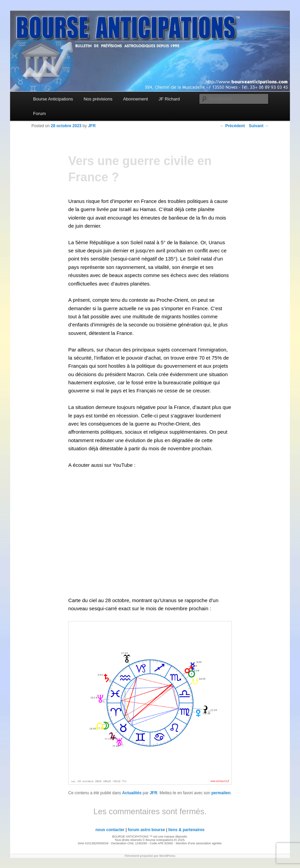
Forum (40, 113)
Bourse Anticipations (53, 99)
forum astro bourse (146, 830)
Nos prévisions (98, 99)
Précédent (232, 126)
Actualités (132, 793)
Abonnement (135, 99)
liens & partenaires (186, 830)
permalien (221, 793)
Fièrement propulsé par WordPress (150, 856)
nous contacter (110, 830)
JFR (154, 793)
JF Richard (169, 99)
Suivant (259, 126)
